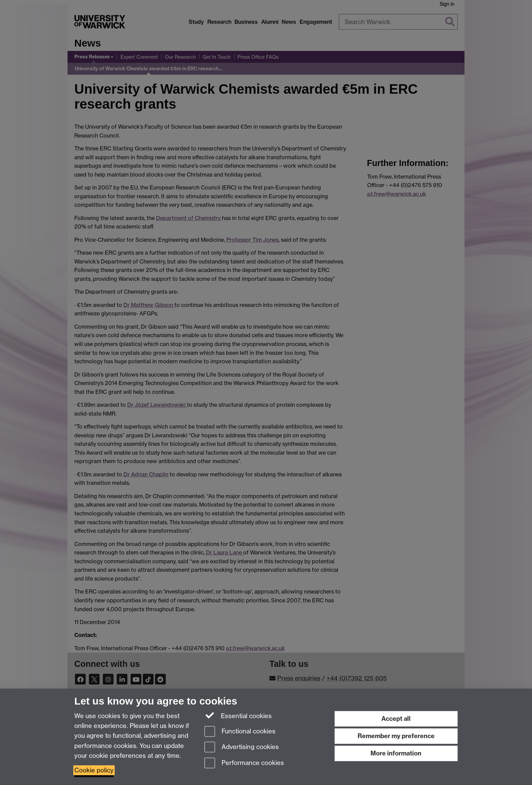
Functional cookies (240, 732)
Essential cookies (238, 715)
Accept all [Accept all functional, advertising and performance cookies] (396, 719)
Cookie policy (94, 770)
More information (396, 753)
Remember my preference (396, 736)
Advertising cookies (242, 747)
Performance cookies (244, 763)
